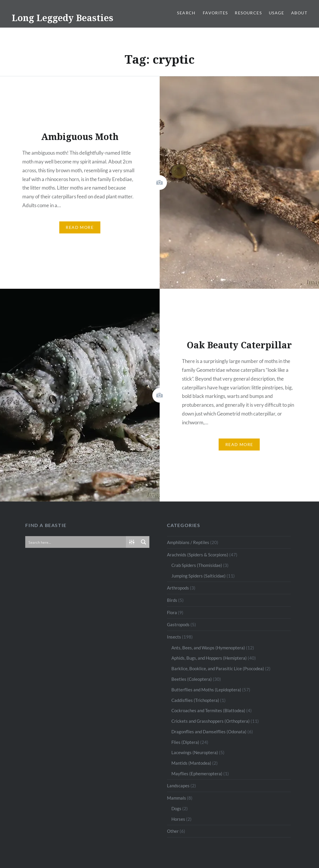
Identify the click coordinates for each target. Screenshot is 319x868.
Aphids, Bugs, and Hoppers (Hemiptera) (209, 658)
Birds (172, 600)
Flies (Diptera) (185, 742)
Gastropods (178, 624)
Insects (174, 637)
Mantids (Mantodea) (191, 763)
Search (186, 13)
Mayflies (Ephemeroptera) (197, 774)
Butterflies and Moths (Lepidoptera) (206, 690)
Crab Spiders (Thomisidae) (197, 565)
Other (173, 831)
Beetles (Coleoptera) (192, 679)
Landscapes (178, 786)
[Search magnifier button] (144, 542)
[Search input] (76, 542)
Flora (172, 612)
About (299, 13)
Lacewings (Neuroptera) (195, 752)
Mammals (177, 798)
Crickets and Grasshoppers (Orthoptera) (211, 721)
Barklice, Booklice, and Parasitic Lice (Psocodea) (218, 668)
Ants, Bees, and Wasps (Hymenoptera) (208, 648)
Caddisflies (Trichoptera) (195, 700)
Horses (178, 819)
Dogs (176, 808)
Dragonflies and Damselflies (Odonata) (209, 732)
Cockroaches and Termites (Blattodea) (208, 710)
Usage (276, 13)
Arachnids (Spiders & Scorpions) (198, 555)
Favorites (215, 13)
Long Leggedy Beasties (63, 18)
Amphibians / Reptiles (188, 542)
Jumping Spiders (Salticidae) (199, 576)
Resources (248, 13)
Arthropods (178, 588)
